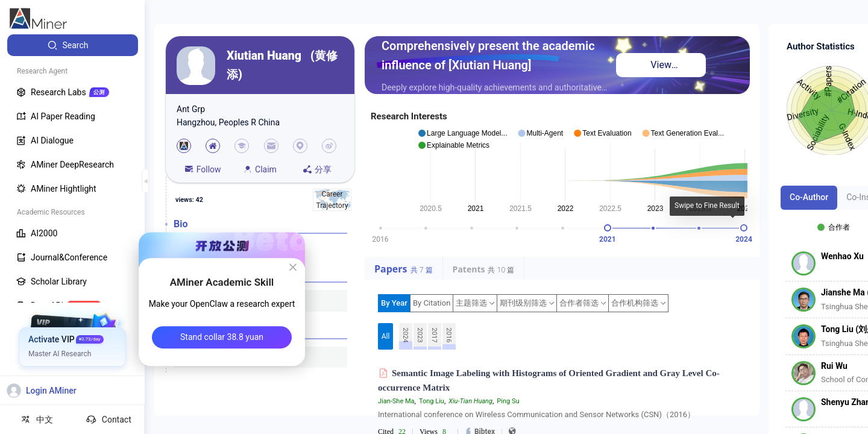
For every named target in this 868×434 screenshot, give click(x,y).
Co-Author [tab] (809, 197)
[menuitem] (73, 45)
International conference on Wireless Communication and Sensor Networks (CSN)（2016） (536, 414)
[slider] (608, 228)
